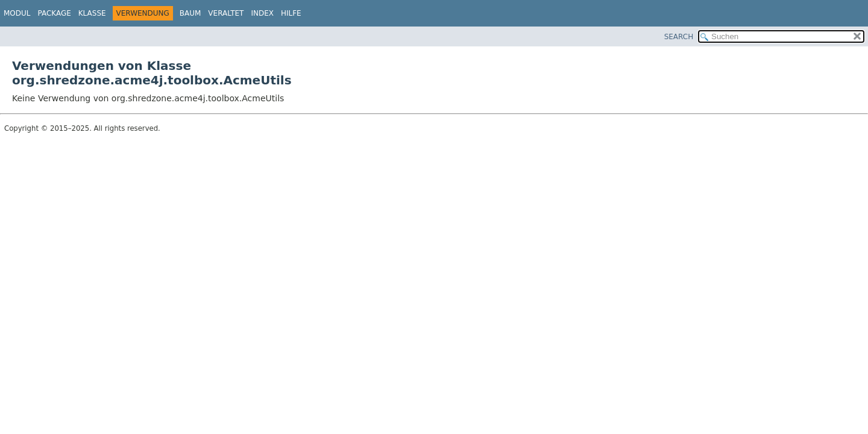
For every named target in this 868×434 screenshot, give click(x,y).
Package (54, 13)
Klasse (92, 13)
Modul (17, 13)
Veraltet (226, 13)
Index (262, 13)
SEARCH (679, 37)
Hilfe (291, 13)
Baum (190, 13)
